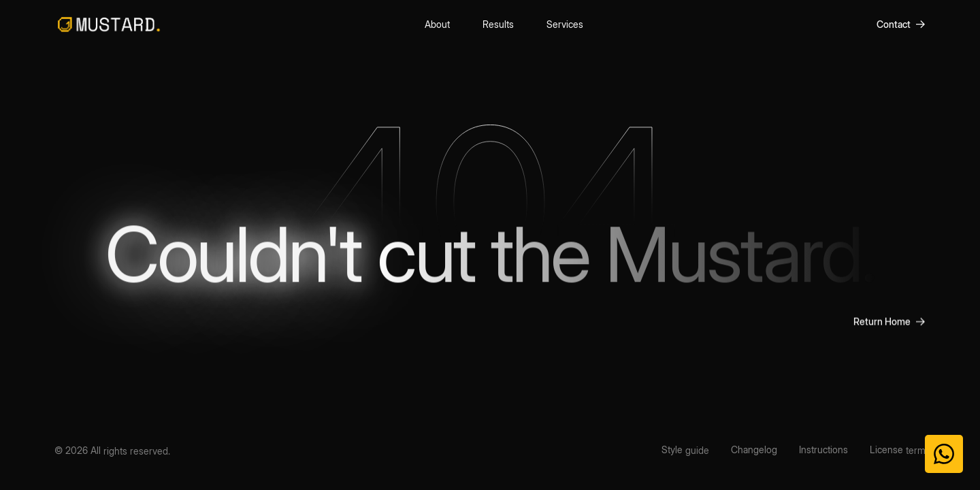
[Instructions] (823, 450)
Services (565, 23)
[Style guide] (685, 450)
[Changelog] (754, 450)
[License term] (898, 450)
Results (498, 23)
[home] (109, 24)
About (437, 23)
